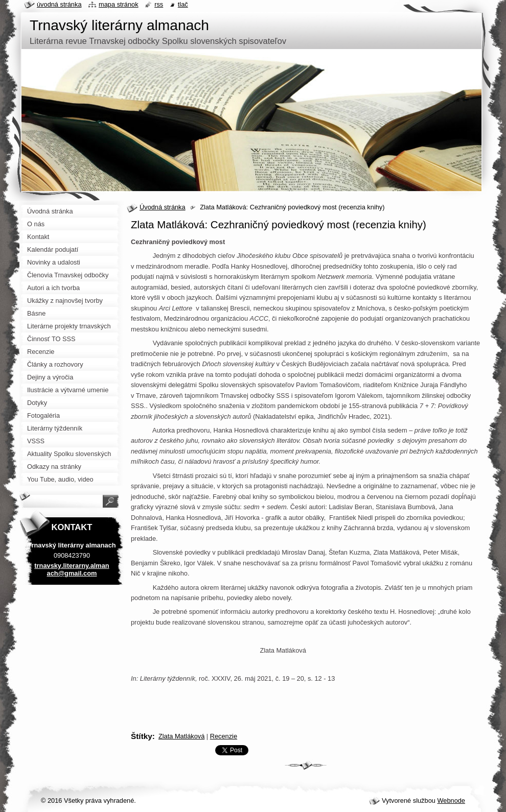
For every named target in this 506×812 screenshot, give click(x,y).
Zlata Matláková (181, 736)
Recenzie (224, 736)
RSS (159, 4)
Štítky (142, 736)
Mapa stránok (119, 4)
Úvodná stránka (163, 207)
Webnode (451, 801)
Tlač (183, 4)
